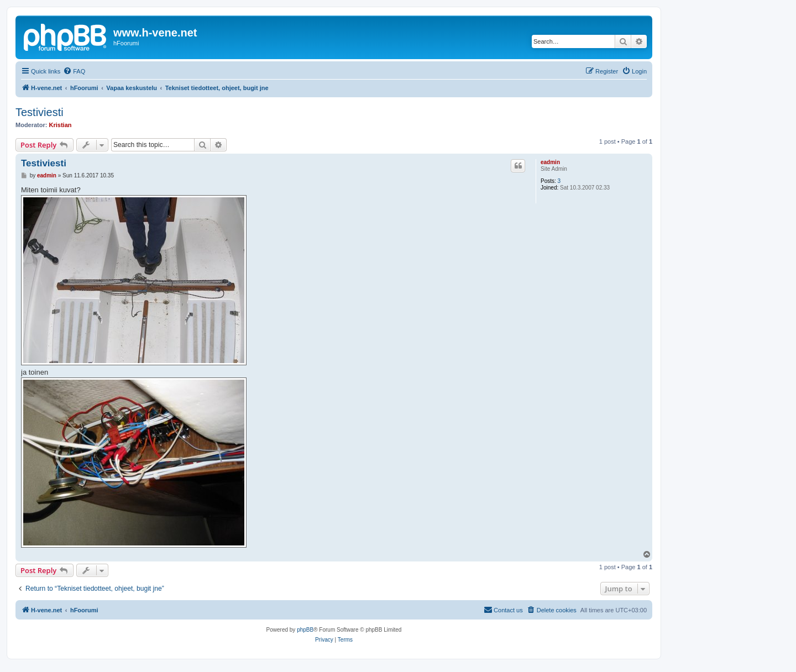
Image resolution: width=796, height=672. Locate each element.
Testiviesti (40, 112)
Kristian (61, 125)
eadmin (550, 162)
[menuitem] (74, 71)
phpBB (305, 630)
